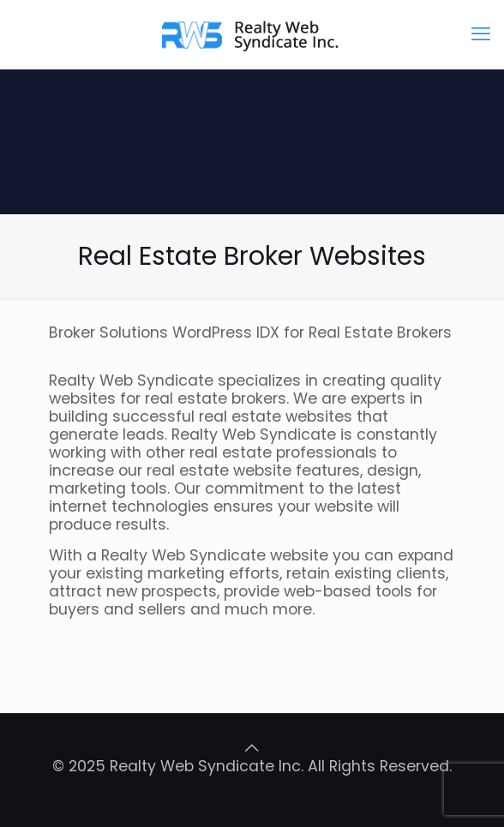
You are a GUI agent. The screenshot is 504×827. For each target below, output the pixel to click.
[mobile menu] (481, 34)
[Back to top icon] (252, 748)
